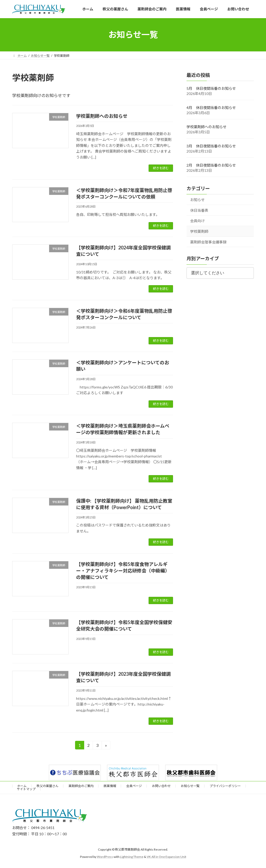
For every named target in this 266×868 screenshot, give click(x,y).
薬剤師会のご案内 (81, 786)
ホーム (22, 786)
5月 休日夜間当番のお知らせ (211, 88)
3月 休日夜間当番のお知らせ (211, 146)
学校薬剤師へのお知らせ (102, 116)
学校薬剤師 (199, 231)
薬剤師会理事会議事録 (208, 242)
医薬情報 (110, 786)
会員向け (197, 221)
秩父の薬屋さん (48, 786)
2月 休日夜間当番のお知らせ (211, 165)
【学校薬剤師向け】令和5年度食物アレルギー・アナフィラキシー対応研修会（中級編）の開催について (123, 571)
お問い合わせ (161, 786)
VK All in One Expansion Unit (167, 857)
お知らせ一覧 (190, 786)
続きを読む (161, 168)
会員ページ (134, 786)
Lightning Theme (132, 857)
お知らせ (197, 200)
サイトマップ (26, 789)
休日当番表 (199, 210)
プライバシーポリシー (225, 786)
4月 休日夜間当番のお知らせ (211, 108)
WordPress (105, 857)
